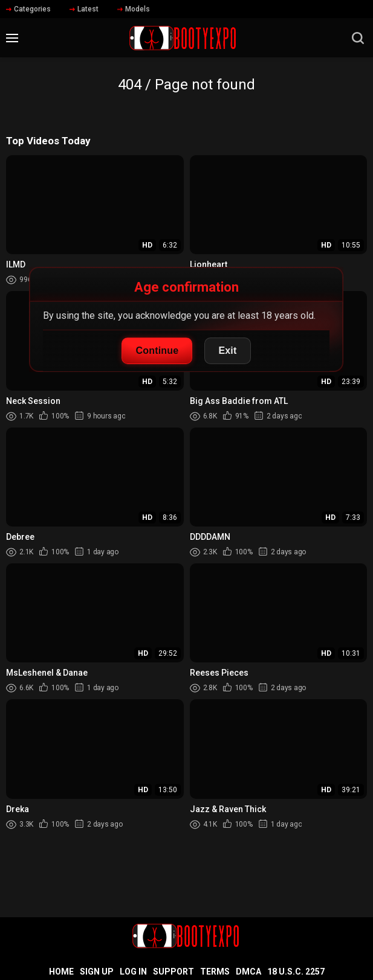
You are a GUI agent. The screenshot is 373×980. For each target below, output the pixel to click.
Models (134, 9)
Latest (84, 9)
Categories (28, 9)
